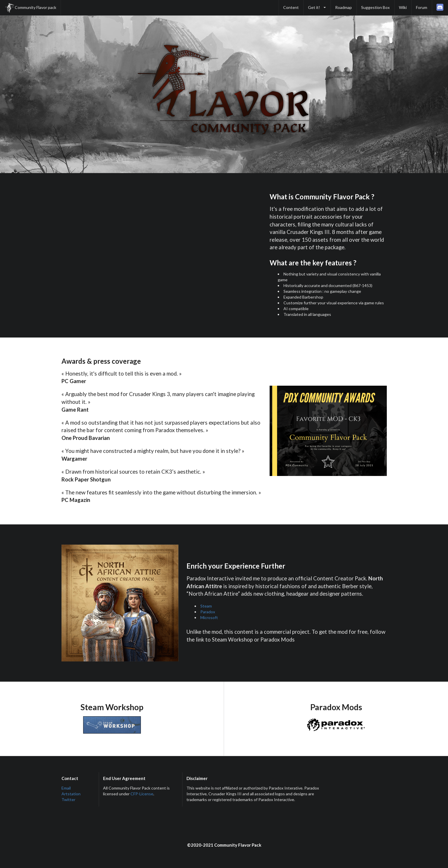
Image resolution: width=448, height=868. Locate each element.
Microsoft (209, 617)
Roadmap (344, 7)
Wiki (403, 7)
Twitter (68, 799)
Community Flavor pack (30, 8)
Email (66, 788)
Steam (206, 606)
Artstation (71, 794)
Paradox (208, 612)
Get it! (317, 7)
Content (291, 7)
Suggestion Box (375, 7)
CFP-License (142, 794)
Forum (422, 7)
